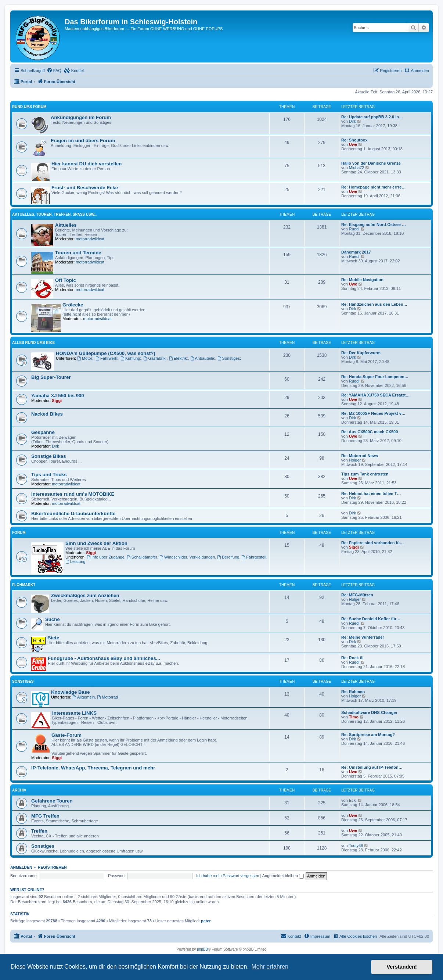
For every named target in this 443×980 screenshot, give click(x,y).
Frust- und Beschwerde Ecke (85, 188)
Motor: (85, 358)
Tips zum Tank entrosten (365, 474)
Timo (354, 717)
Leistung (75, 561)
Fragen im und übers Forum (83, 141)
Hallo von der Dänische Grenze (371, 163)
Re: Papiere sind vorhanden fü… (372, 543)
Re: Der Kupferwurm (361, 353)
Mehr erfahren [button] (270, 967)
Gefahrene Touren (52, 801)
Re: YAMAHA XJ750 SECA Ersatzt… (375, 395)
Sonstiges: (229, 358)
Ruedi (354, 229)
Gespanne (43, 432)
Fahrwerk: (107, 358)
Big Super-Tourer (51, 377)
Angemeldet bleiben (283, 876)
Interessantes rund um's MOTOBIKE (73, 494)
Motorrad (107, 697)
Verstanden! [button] (402, 967)
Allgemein (84, 697)
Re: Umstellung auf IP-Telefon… (372, 767)
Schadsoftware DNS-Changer (369, 712)
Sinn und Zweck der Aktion (96, 543)
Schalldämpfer (142, 557)
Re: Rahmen (353, 692)
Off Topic (66, 280)
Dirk (353, 121)
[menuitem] (54, 71)
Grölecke (73, 305)
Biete (53, 638)
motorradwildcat (90, 239)
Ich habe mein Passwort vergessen (228, 876)
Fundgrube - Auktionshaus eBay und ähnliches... (104, 658)
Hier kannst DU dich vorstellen (87, 164)
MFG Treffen (45, 816)
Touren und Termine (78, 253)
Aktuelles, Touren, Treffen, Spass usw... (55, 214)
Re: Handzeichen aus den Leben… (374, 304)
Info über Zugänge (106, 557)
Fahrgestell (254, 557)
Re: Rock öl (352, 658)
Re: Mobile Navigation (362, 280)
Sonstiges (23, 681)
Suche (53, 619)
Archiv (19, 790)
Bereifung (228, 557)
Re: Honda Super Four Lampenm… (375, 377)
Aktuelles (66, 225)
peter (206, 921)
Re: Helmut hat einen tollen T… (371, 493)
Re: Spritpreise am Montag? (368, 735)
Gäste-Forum (66, 735)
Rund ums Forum (29, 107)
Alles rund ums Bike (33, 343)
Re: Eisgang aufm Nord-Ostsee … (374, 225)
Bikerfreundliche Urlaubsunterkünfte (73, 514)
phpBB (202, 949)
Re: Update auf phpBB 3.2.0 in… (372, 117)
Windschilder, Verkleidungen (187, 557)
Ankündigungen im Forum (81, 117)
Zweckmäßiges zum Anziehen (85, 595)
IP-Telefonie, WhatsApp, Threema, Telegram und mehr (93, 768)
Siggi (57, 401)
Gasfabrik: (155, 358)
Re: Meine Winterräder (363, 637)
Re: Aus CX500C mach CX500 (370, 432)
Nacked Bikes (47, 414)
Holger (355, 460)
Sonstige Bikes (49, 456)
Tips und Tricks (49, 475)
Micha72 (357, 168)
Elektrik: (179, 358)
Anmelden (21, 867)
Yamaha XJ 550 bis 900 (58, 396)
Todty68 (356, 846)
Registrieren (52, 867)
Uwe (353, 144)
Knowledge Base (71, 692)
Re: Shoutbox (354, 140)
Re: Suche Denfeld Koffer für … (371, 619)
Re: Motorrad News (360, 456)
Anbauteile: (203, 358)
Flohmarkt (24, 585)
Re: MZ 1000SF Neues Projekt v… (373, 413)
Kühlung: (131, 358)
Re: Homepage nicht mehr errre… (373, 187)
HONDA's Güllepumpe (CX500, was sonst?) (106, 353)
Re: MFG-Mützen (357, 595)
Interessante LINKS (74, 713)
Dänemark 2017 (356, 252)
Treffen (39, 831)
